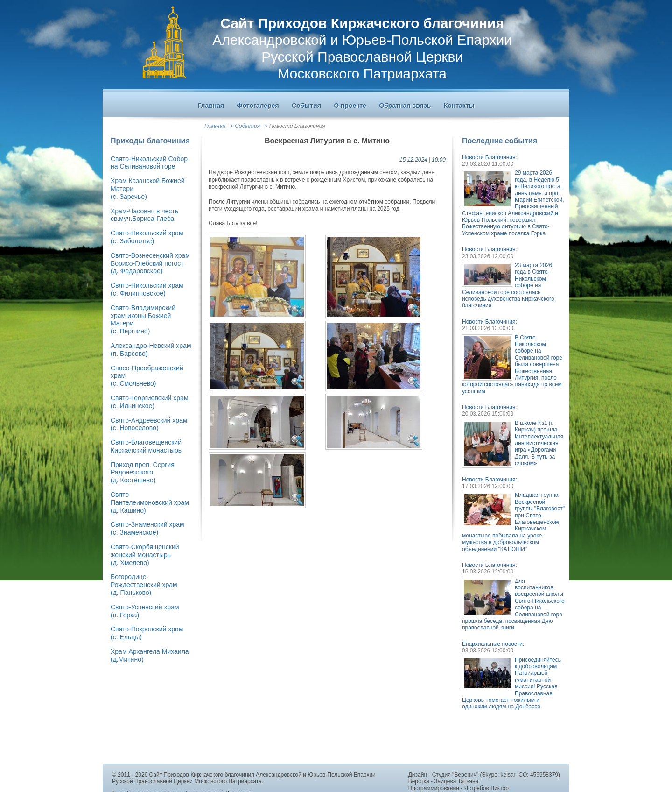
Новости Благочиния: (490, 157)
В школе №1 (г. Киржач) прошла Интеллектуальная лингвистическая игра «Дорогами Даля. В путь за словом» (539, 443)
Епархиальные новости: (493, 644)
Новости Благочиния (297, 126)
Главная (215, 126)
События (247, 126)
